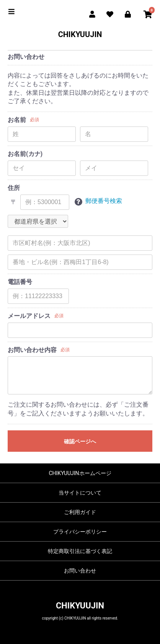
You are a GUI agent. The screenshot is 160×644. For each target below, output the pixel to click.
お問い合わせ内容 (32, 350)
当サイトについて (80, 493)
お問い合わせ (80, 571)
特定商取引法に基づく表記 (80, 551)
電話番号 (20, 282)
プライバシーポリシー (80, 532)
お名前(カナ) (25, 154)
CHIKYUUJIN (80, 34)
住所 (14, 188)
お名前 (17, 120)
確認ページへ (80, 441)
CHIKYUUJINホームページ (80, 473)
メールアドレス (29, 316)
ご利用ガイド (80, 512)
